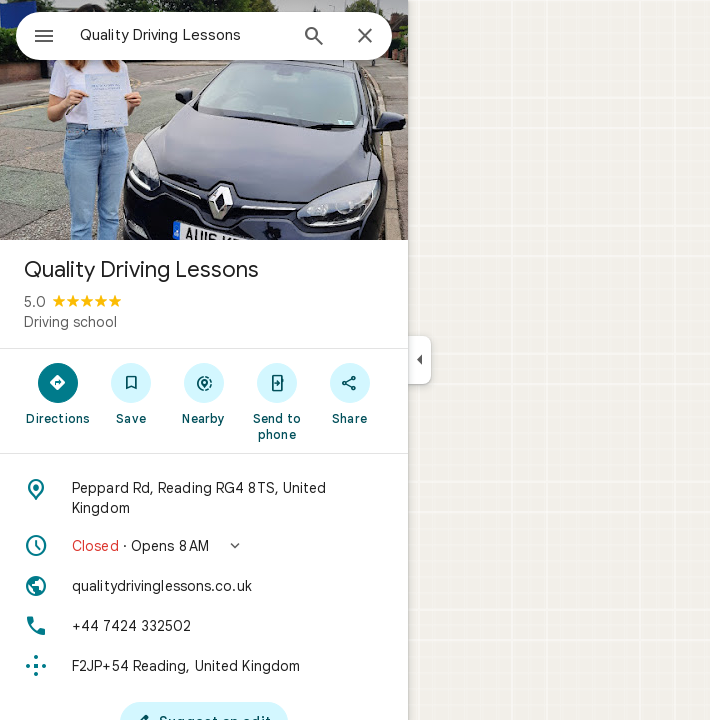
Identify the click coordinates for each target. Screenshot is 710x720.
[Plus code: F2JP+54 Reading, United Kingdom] (204, 666)
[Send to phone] (276, 401)
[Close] (365, 37)
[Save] (131, 393)
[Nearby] (204, 393)
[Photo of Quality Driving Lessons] (204, 120)
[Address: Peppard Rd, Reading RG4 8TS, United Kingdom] (204, 498)
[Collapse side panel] (419, 360)
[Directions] (58, 393)
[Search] (314, 38)
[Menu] (44, 38)
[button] (204, 546)
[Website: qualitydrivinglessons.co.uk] (204, 586)
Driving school (70, 322)
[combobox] (183, 35)
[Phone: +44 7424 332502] (204, 626)
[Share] (349, 393)
